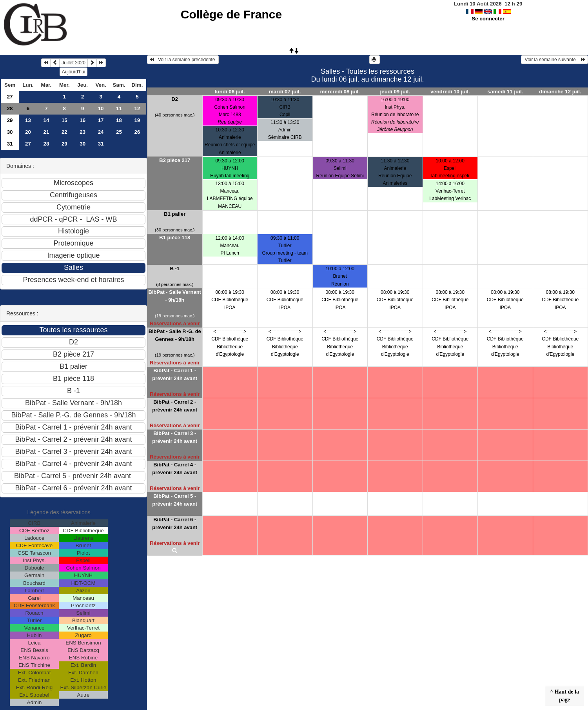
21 (46, 132)
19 (137, 120)
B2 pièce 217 (175, 160)
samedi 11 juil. (505, 92)
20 (28, 132)
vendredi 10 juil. (450, 92)
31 (10, 144)
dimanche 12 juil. (560, 92)
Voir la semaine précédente (183, 60)
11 (119, 108)
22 (64, 132)
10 (101, 108)
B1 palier (175, 214)
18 (119, 120)
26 (137, 132)
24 (101, 132)
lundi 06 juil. (230, 92)
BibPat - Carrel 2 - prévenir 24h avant (175, 406)
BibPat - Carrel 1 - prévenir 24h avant (175, 374)
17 (101, 120)
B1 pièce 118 (175, 238)
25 (119, 132)
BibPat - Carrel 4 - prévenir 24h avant (175, 469)
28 (10, 108)
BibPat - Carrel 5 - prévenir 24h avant (175, 500)
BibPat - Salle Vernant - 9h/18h (175, 296)
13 (28, 120)
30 (10, 132)
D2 (175, 99)
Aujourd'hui (74, 72)
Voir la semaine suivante (554, 60)
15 (64, 120)
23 (83, 132)
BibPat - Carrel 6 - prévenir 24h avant (175, 523)
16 (83, 120)
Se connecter (488, 19)
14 (46, 120)
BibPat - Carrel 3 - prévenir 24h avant (175, 437)
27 (10, 97)
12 (137, 108)
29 (10, 120)
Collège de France (231, 14)
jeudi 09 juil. (395, 92)
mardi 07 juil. (285, 92)
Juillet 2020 (73, 63)
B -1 (175, 269)
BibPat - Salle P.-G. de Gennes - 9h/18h (175, 335)
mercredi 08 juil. (340, 92)
